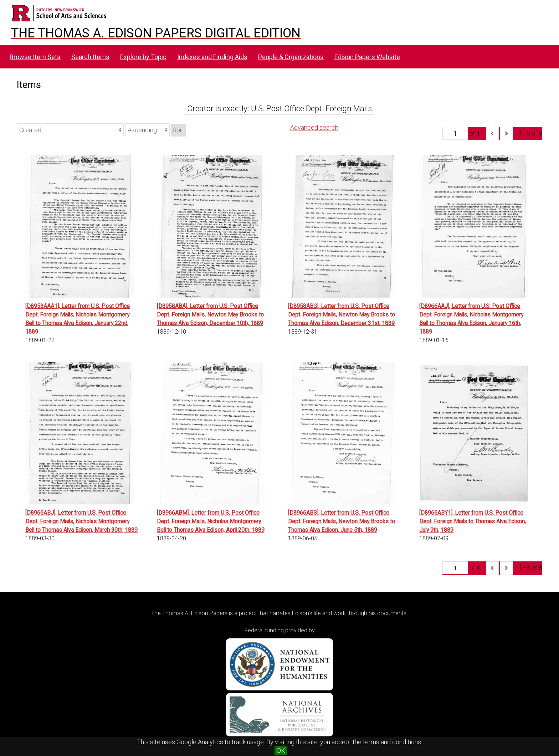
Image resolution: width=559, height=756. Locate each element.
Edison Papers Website (367, 57)
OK (281, 750)
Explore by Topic (143, 57)
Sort (178, 130)
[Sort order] (147, 130)
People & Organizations (291, 57)
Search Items (90, 57)
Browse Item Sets (35, 57)
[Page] (455, 133)
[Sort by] (70, 130)
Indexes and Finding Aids (212, 57)
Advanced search (314, 127)
